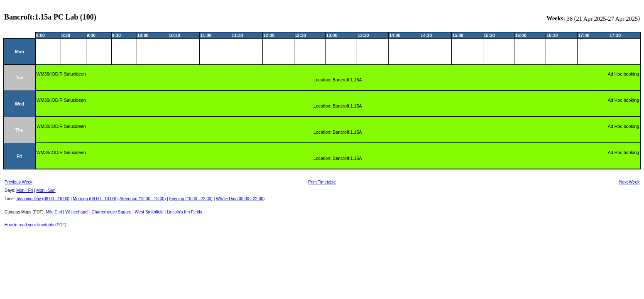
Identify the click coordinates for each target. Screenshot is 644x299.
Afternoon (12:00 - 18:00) (142, 199)
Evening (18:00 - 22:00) (191, 199)
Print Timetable (322, 182)
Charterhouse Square (112, 212)
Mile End (54, 212)
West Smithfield (149, 212)
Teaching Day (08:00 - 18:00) (43, 199)
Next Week (629, 182)
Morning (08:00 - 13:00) (94, 199)
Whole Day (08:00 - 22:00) (240, 199)
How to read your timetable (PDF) (36, 225)
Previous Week (18, 182)
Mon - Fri (24, 190)
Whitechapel (77, 212)
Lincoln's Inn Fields (185, 212)
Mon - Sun (46, 190)
